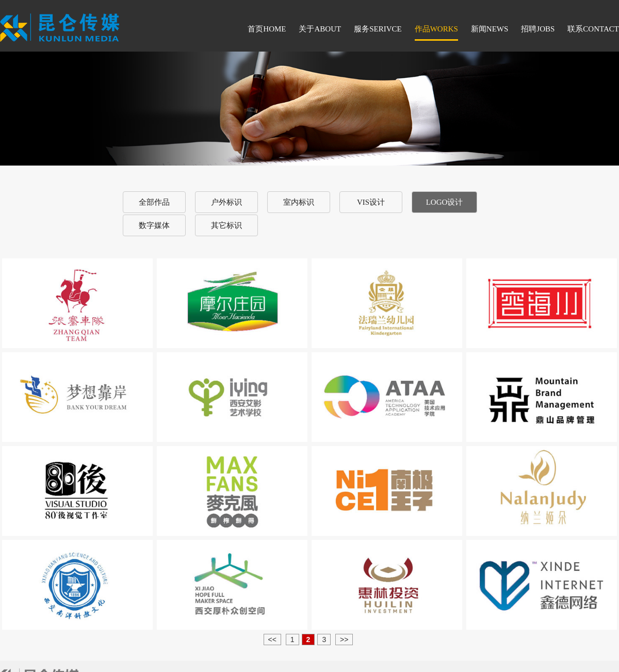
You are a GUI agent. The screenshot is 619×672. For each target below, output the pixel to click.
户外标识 (226, 202)
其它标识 (226, 225)
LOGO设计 (445, 202)
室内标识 (299, 202)
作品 (436, 29)
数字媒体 (154, 225)
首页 (267, 29)
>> (344, 640)
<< (272, 640)
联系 (593, 29)
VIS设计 (371, 202)
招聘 (538, 29)
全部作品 (154, 202)
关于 (320, 29)
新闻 (490, 29)
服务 (378, 29)
